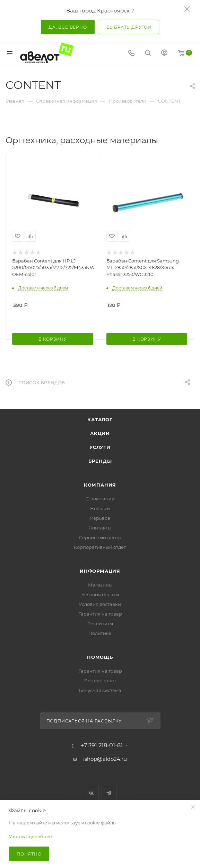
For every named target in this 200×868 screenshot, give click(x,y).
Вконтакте (91, 793)
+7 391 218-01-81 (102, 746)
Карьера (100, 518)
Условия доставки (100, 604)
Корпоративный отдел (100, 547)
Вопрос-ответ (100, 681)
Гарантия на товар (100, 614)
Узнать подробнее (31, 837)
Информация (100, 571)
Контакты (100, 528)
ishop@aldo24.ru (105, 759)
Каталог (100, 419)
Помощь (100, 657)
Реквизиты (100, 624)
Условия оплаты (100, 594)
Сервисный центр (100, 537)
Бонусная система (100, 690)
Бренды (100, 461)
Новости (100, 508)
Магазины (100, 585)
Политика (100, 633)
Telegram (109, 793)
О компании (100, 499)
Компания (100, 485)
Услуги (100, 447)
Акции (100, 433)
